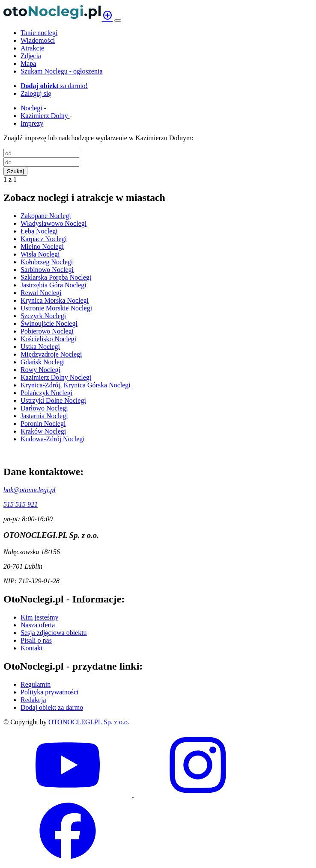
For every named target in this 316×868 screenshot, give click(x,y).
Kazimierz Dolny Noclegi (56, 377)
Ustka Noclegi (40, 347)
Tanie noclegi (39, 33)
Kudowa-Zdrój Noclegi (53, 439)
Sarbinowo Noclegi (47, 270)
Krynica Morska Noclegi (55, 300)
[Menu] (118, 21)
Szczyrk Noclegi (43, 316)
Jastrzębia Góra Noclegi (54, 285)
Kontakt (32, 648)
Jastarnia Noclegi (44, 416)
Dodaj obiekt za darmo (52, 707)
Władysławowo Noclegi (54, 223)
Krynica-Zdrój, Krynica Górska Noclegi (76, 385)
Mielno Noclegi (42, 247)
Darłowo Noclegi (44, 408)
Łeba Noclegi (39, 231)
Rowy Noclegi (40, 370)
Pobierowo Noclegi (47, 331)
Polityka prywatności (50, 692)
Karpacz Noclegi (44, 239)
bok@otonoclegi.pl (30, 490)
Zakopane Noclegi (46, 216)
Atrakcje (32, 48)
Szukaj (15, 171)
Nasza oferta (38, 625)
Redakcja (33, 700)
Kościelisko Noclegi (48, 339)
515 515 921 (21, 504)
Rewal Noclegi (41, 293)
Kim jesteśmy (39, 617)
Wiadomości (38, 40)
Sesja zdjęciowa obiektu (54, 633)
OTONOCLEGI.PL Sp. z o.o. (89, 722)
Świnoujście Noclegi (49, 323)
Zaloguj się (36, 93)
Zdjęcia (31, 56)
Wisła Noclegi (40, 254)
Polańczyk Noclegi (46, 393)
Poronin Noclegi (43, 424)
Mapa (28, 63)
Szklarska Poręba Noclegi (56, 277)
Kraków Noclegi (43, 431)
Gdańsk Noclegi (43, 362)
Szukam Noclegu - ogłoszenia (62, 71)
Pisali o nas (36, 640)
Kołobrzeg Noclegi (47, 262)
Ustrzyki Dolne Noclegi (53, 400)
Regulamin (36, 684)
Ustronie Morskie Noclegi (56, 308)
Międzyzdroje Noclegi (51, 354)
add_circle (107, 15)
